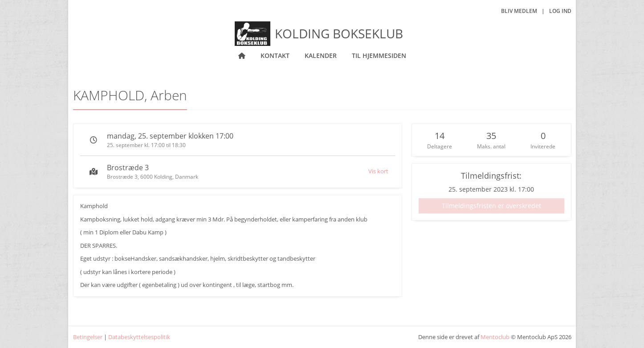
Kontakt (275, 55)
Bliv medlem (519, 11)
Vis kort (378, 171)
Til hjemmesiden (379, 55)
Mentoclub (495, 337)
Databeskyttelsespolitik (139, 337)
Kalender (321, 55)
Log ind (560, 11)
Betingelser (88, 337)
